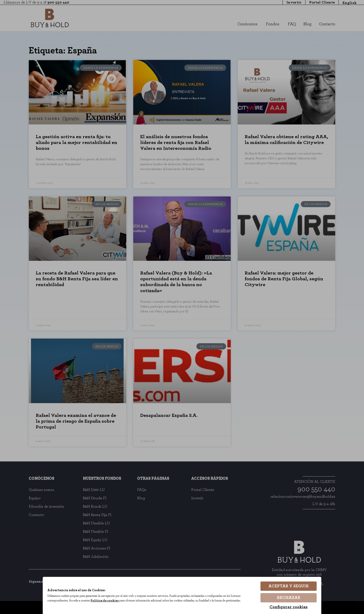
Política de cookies (105, 601)
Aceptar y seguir (289, 586)
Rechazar (289, 598)
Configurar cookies (289, 607)
